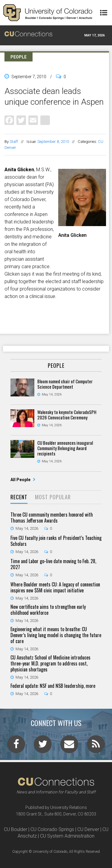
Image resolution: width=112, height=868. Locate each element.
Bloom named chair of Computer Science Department (65, 384)
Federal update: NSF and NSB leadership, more (53, 686)
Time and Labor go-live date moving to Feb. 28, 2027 (53, 564)
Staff (14, 142)
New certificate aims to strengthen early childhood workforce (48, 610)
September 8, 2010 (53, 142)
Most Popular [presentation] (53, 497)
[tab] (19, 497)
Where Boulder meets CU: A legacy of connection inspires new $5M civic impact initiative (55, 587)
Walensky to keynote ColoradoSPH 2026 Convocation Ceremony (67, 415)
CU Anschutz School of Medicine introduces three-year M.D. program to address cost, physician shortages (50, 663)
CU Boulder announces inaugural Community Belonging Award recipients (65, 448)
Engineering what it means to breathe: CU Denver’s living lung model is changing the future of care (56, 635)
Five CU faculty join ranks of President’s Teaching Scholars (56, 541)
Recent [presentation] (19, 497)
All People (21, 480)
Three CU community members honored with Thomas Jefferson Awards (52, 518)
